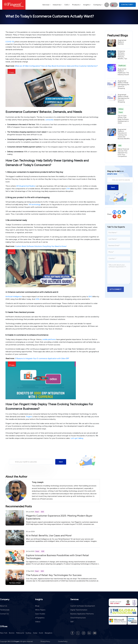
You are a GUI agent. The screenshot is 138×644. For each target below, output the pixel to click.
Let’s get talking (77, 438)
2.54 (68, 189)
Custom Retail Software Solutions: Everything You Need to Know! (41, 246)
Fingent (29, 417)
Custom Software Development (83, 606)
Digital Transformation (79, 610)
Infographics (40, 618)
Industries (58, 5)
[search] (107, 5)
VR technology (34, 204)
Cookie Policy (63, 641)
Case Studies (40, 614)
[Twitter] (119, 212)
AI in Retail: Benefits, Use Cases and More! (49, 535)
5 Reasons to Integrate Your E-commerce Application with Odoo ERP (42, 358)
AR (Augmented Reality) (26, 186)
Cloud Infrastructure (78, 618)
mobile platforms (49, 339)
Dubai (35, 633)
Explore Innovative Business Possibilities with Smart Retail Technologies (57, 557)
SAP (72, 622)
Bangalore (49, 633)
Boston (12, 633)
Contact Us (4, 614)
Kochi (41, 633)
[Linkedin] (124, 212)
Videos (38, 622)
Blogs (37, 606)
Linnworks (49, 120)
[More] (119, 216)
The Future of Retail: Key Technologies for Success (54, 575)
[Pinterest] (115, 216)
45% (37, 299)
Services (47, 5)
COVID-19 (10, 42)
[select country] (114, 5)
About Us (4, 606)
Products (77, 5)
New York (4, 633)
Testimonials (5, 610)
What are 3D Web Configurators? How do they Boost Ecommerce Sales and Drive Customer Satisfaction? (56, 66)
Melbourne (20, 633)
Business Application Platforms (82, 614)
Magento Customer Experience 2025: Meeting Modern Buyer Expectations (59, 517)
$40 (90, 297)
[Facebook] (115, 212)
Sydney (29, 633)
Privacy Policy (45, 641)
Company (98, 5)
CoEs (67, 5)
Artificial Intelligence (14, 297)
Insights (87, 5)
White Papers (40, 610)
